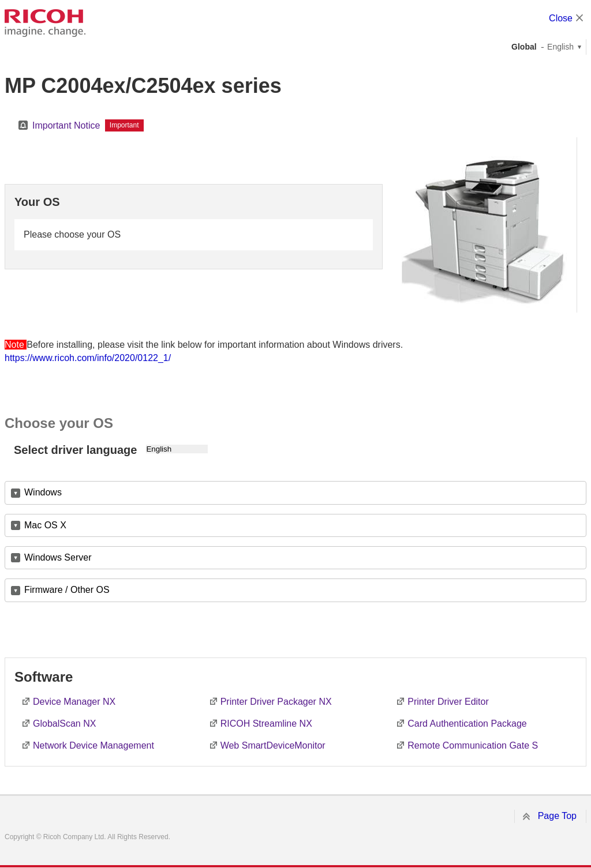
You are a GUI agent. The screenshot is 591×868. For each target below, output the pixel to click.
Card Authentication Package (467, 724)
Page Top (557, 816)
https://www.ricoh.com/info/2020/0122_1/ (88, 358)
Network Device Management (93, 745)
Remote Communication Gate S (473, 745)
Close (561, 18)
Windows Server (58, 557)
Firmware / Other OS (67, 590)
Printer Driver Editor (448, 702)
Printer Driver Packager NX (276, 702)
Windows (43, 492)
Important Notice (66, 125)
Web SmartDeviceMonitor (273, 745)
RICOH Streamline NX (266, 724)
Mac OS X (45, 525)
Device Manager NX (74, 702)
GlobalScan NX (64, 724)
